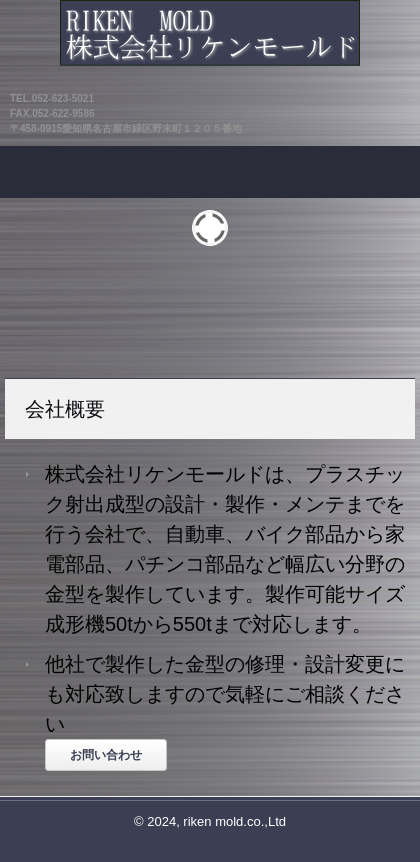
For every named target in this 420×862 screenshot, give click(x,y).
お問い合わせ (106, 755)
